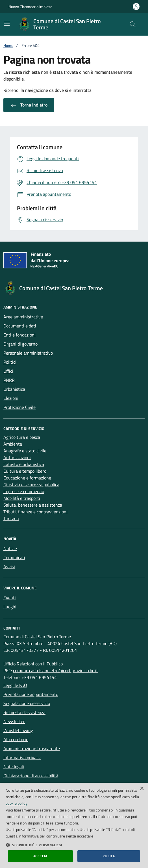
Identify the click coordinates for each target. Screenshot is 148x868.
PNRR (9, 380)
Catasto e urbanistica (24, 464)
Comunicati (14, 557)
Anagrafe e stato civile (25, 451)
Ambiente (13, 444)
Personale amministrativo (28, 353)
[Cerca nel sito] (133, 24)
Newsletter (14, 721)
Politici (10, 362)
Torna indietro (29, 105)
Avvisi (9, 567)
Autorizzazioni (17, 457)
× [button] (142, 789)
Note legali (14, 767)
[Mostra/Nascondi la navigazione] (7, 24)
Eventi (10, 598)
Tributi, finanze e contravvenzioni (35, 512)
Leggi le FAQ (15, 685)
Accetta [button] (40, 856)
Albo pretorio (16, 739)
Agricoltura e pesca (22, 437)
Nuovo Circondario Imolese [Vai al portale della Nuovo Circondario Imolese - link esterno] (30, 7)
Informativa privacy (22, 758)
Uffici (8, 371)
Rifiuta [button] (109, 856)
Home (8, 45)
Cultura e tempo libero (25, 471)
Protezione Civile (19, 407)
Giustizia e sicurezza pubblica (31, 485)
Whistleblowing (18, 730)
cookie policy (17, 803)
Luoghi (10, 607)
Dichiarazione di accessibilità (31, 776)
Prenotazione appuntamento (31, 694)
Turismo (11, 518)
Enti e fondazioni (19, 335)
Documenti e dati (20, 326)
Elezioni (11, 398)
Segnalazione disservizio (27, 703)
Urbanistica (14, 389)
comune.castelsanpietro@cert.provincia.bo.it (56, 670)
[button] (74, 845)
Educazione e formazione (27, 478)
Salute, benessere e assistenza (33, 505)
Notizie (10, 548)
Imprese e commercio (24, 491)
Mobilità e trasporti (22, 498)
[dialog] (74, 825)
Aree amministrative (23, 317)
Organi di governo (20, 344)
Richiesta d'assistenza (24, 712)
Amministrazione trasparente (32, 748)
